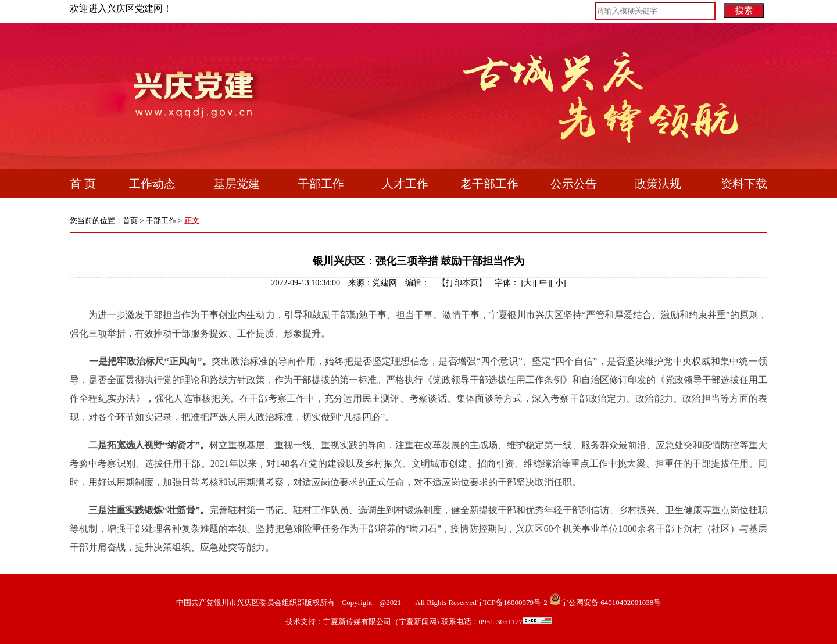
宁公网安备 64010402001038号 (611, 602)
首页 (130, 221)
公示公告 (574, 184)
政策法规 (658, 184)
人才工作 (405, 184)
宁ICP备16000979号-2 (512, 602)
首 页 (83, 184)
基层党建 (237, 184)
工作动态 (152, 184)
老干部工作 (489, 184)
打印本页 (462, 283)
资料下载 (744, 184)
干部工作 (321, 184)
